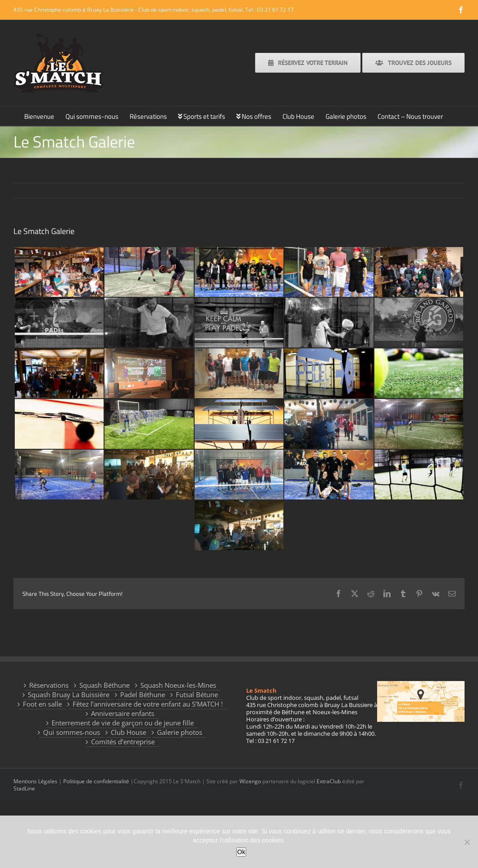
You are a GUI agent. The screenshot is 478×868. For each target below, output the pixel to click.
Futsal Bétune (197, 695)
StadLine (24, 788)
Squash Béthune (104, 685)
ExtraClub (329, 781)
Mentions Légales (35, 781)
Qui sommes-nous (72, 732)
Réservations (49, 685)
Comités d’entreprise (123, 742)
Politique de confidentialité (96, 781)
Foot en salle (42, 704)
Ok (241, 852)
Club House (128, 732)
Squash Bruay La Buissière (69, 695)
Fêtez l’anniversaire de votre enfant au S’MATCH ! (148, 704)
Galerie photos (180, 732)
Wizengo (250, 781)
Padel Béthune (143, 695)
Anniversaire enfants (123, 714)
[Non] (467, 842)
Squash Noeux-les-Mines (178, 685)
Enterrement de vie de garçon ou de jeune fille (123, 723)
